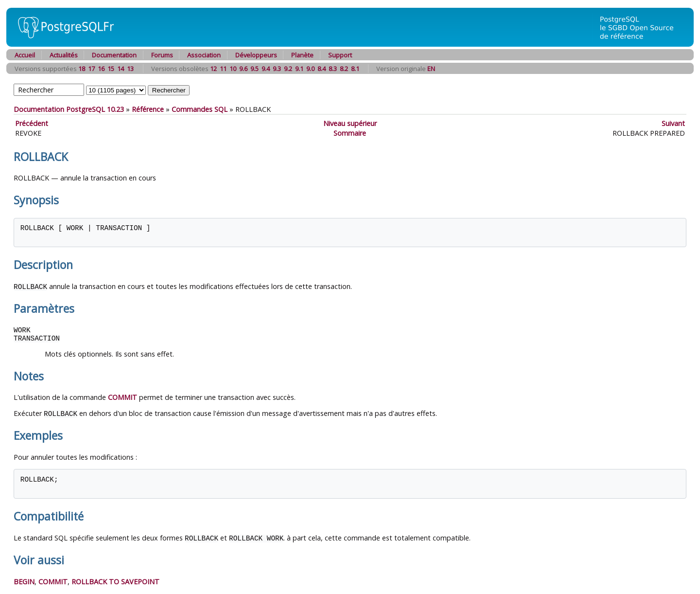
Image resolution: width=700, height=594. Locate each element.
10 (233, 69)
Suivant (673, 123)
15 (111, 69)
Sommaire (350, 133)
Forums (162, 55)
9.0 (310, 69)
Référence (148, 109)
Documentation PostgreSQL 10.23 (69, 109)
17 (91, 69)
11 (223, 69)
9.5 (254, 69)
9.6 (243, 69)
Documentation (114, 55)
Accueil (25, 55)
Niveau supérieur (350, 123)
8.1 (355, 69)
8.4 (322, 69)
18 (82, 69)
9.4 (266, 69)
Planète (302, 55)
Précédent (32, 123)
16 (101, 69)
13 (130, 69)
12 (213, 69)
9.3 (277, 69)
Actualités (64, 55)
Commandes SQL (200, 109)
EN (431, 69)
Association (204, 55)
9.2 (288, 69)
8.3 (333, 69)
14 (121, 69)
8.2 (344, 69)
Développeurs (256, 55)
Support (340, 55)
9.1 (299, 69)
